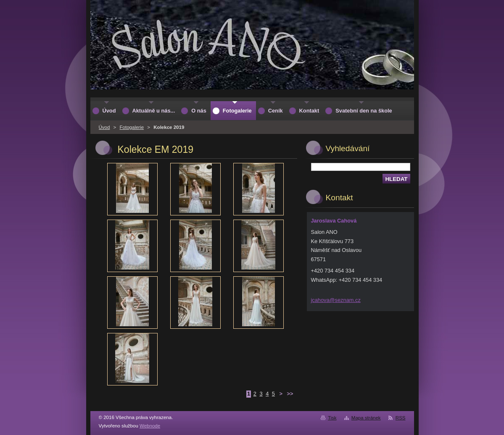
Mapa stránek (366, 418)
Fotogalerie (132, 127)
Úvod (104, 127)
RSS (401, 418)
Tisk (332, 418)
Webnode (150, 426)
